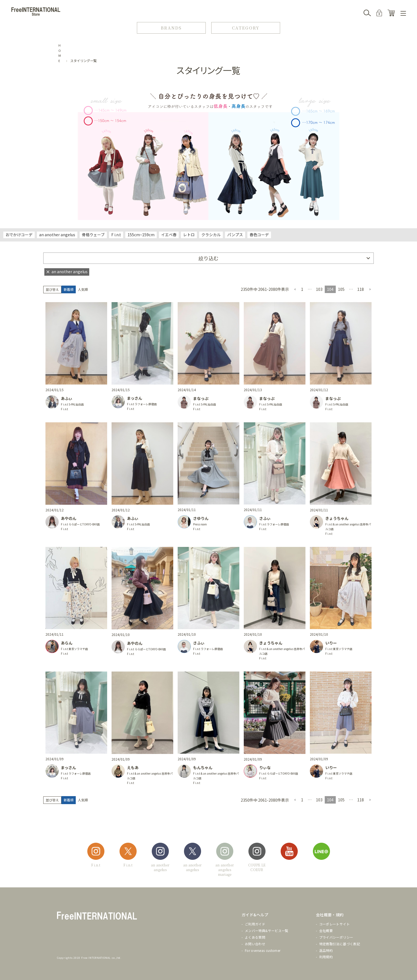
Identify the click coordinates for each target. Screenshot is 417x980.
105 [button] (341, 289)
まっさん (135, 398)
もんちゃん (203, 767)
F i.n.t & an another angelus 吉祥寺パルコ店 (348, 527)
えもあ (133, 767)
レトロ (189, 235)
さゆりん (201, 518)
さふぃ (265, 518)
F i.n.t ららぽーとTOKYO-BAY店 (80, 524)
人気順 (83, 289)
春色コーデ (259, 235)
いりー (331, 643)
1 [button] (302, 289)
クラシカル (211, 235)
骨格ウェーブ (93, 235)
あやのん (69, 518)
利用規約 (326, 957)
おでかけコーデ (19, 235)
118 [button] (361, 289)
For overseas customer (263, 950)
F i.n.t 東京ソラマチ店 (74, 649)
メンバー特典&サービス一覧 (267, 931)
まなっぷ (201, 398)
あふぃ (67, 398)
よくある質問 (255, 937)
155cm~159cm (141, 235)
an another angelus (57, 235)
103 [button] (319, 289)
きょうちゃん (337, 518)
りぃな (265, 767)
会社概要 (326, 931)
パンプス (235, 235)
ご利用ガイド (255, 924)
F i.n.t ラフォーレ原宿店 (142, 404)
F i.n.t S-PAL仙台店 (72, 404)
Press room (200, 524)
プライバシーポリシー (336, 937)
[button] (295, 290)
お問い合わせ (255, 944)
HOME (60, 53)
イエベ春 (169, 235)
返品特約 (326, 950)
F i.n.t (116, 235)
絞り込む (208, 258)
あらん (67, 643)
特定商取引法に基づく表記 (340, 944)
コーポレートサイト (335, 924)
